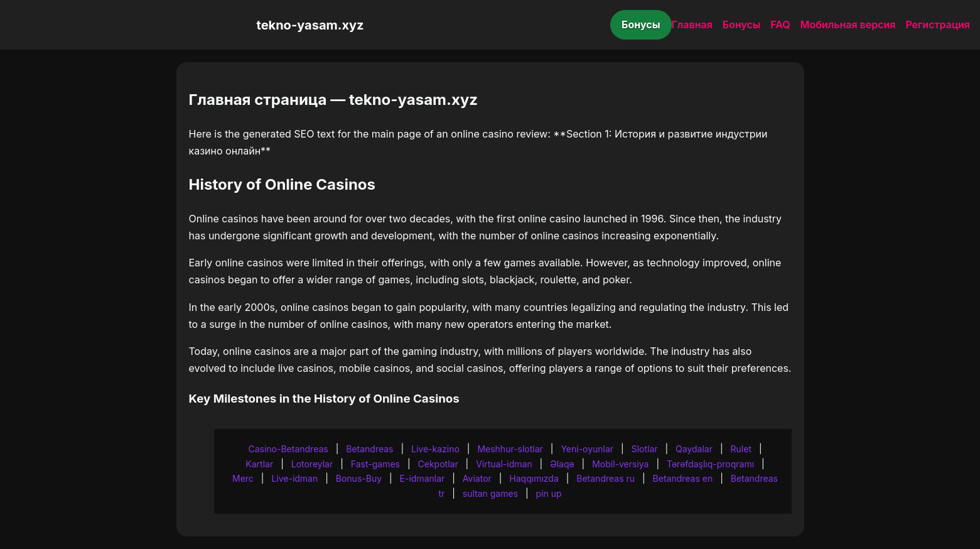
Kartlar (259, 464)
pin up (549, 493)
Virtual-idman (504, 464)
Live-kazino (435, 449)
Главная (692, 24)
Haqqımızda (534, 478)
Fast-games (375, 464)
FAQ (780, 24)
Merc (243, 478)
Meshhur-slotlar (510, 449)
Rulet (741, 449)
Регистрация (938, 24)
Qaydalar (694, 449)
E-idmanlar (423, 478)
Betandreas (369, 449)
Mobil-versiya (620, 464)
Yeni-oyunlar (587, 449)
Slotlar (645, 449)
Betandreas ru (606, 478)
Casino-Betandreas (288, 449)
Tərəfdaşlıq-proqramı (710, 464)
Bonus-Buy (359, 478)
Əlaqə (562, 464)
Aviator (477, 478)
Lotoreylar (312, 464)
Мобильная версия (848, 24)
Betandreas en (683, 478)
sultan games (490, 493)
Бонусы (641, 24)
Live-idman (294, 478)
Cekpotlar (438, 464)
